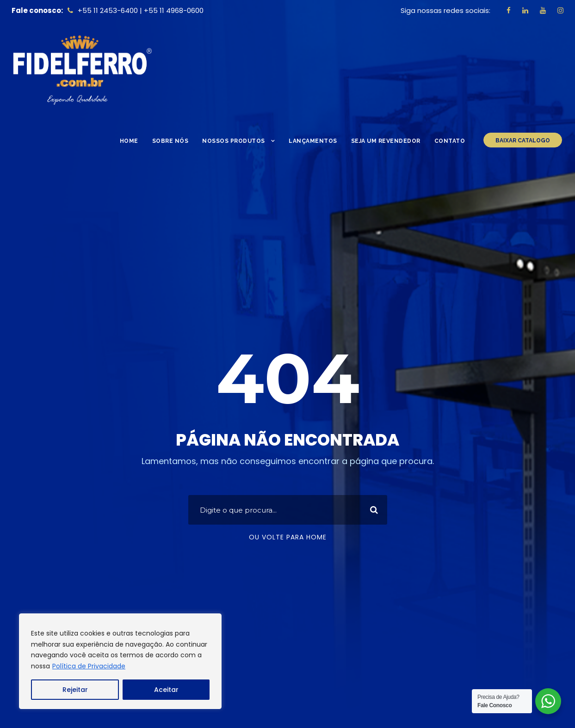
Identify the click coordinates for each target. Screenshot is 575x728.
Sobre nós (170, 141)
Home (129, 141)
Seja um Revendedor (386, 141)
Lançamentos (313, 141)
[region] (120, 661)
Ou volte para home (288, 537)
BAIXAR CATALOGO (523, 141)
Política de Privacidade (89, 666)
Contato (450, 141)
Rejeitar (75, 690)
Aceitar (166, 690)
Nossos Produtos (234, 141)
